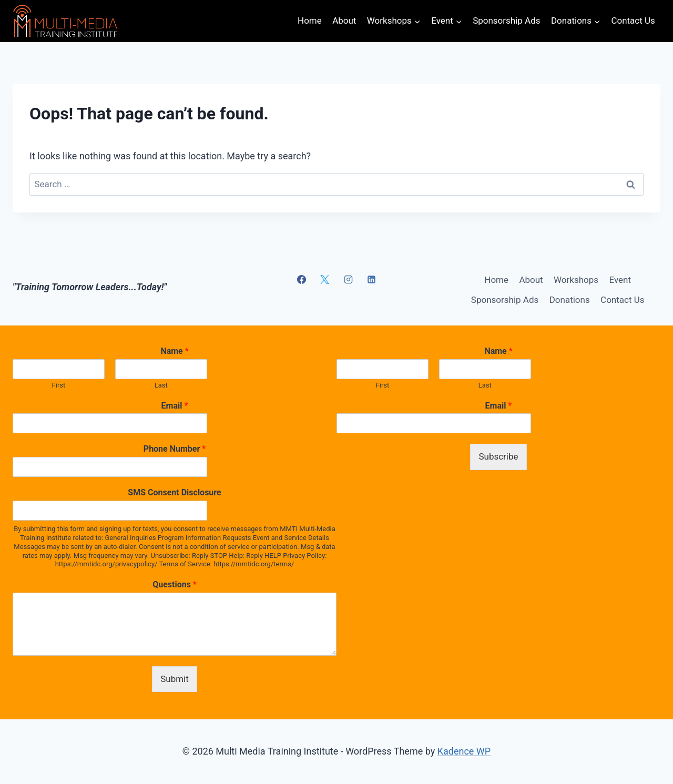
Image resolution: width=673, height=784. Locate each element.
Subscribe (498, 456)
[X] (325, 279)
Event (620, 280)
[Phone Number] (110, 467)
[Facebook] (301, 279)
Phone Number (175, 449)
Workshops (576, 280)
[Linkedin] (372, 279)
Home (310, 21)
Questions (175, 584)
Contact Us (633, 21)
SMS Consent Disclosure (174, 492)
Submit (175, 679)
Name (174, 351)
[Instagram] (348, 279)
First (59, 385)
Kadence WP (464, 751)
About (344, 21)
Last (161, 385)
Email (175, 406)
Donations (570, 300)
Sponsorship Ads (506, 21)
